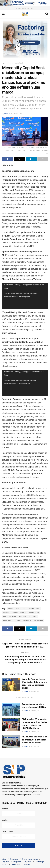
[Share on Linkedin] (31, 159)
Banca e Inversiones (30, 859)
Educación (16, 864)
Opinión (28, 862)
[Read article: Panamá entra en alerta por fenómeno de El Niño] (11, 709)
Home (4, 63)
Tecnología (40, 862)
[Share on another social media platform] (43, 159)
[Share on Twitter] (19, 159)
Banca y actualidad (16, 63)
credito (6, 613)
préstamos (8, 620)
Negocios (17, 862)
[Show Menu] (3, 14)
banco (11, 609)
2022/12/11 (18, 114)
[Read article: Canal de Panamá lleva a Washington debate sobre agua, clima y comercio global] (11, 684)
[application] (25, 296)
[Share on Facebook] (8, 159)
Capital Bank (34, 609)
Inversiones (34, 613)
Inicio (4, 859)
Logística (6, 862)
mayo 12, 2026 (35, 711)
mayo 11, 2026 (35, 746)
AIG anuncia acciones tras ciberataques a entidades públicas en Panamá (34, 740)
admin (7, 114)
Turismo (27, 864)
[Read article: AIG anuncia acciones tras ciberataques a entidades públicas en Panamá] (11, 742)
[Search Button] (47, 14)
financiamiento (19, 613)
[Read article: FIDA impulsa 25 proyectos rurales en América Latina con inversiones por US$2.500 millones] (11, 724)
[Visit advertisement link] (25, 3)
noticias (23, 617)
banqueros (21, 609)
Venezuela (38, 620)
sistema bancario (23, 620)
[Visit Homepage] (25, 14)
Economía (14, 859)
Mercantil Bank (10, 617)
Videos (5, 864)
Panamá (33, 617)
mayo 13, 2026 (35, 692)
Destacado (8, 680)
